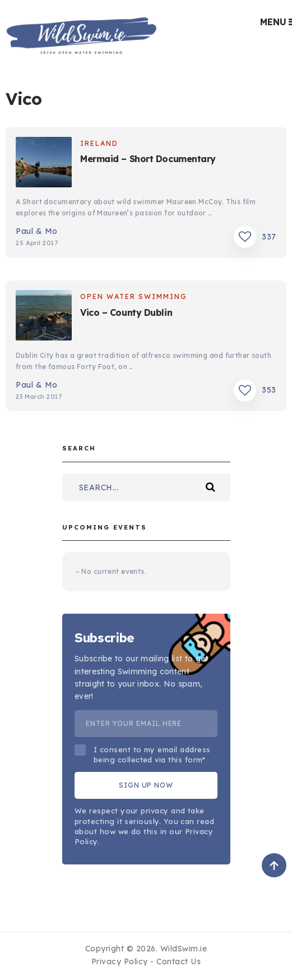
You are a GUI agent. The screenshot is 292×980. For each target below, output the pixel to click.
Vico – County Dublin (126, 312)
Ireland (99, 143)
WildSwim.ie (184, 949)
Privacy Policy (120, 961)
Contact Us (179, 961)
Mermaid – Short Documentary (148, 159)
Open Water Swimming (134, 296)
